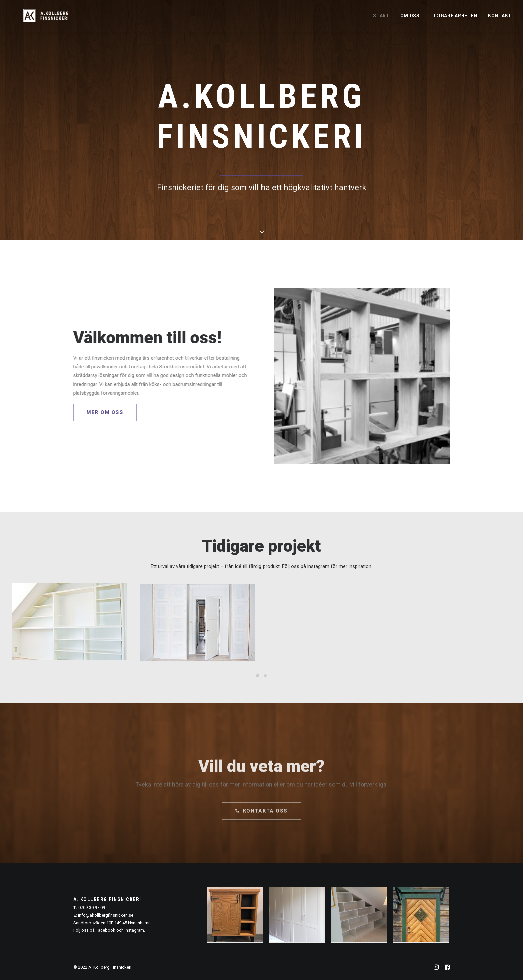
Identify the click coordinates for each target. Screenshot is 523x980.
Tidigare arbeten (454, 20)
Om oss (410, 20)
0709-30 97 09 (92, 907)
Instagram (134, 930)
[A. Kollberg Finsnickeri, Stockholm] (48, 20)
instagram (318, 566)
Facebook (106, 930)
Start (381, 20)
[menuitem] (384, 20)
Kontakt (500, 20)
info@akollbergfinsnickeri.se (106, 915)
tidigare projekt (203, 566)
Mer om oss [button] (93, 412)
